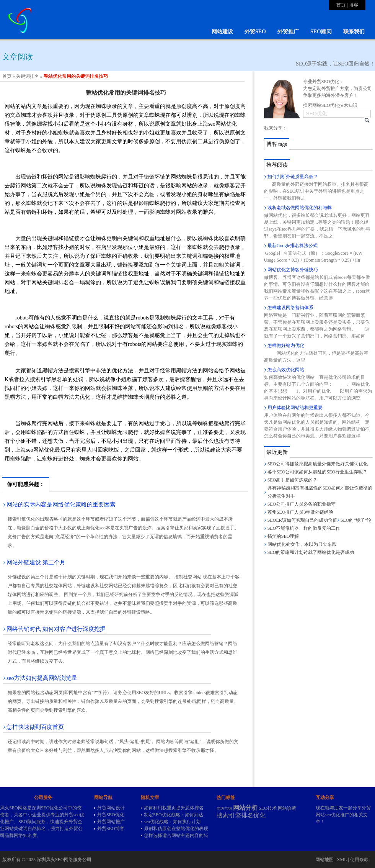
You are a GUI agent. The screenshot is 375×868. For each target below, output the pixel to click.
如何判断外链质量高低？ (293, 177)
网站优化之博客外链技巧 (293, 270)
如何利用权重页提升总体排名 (174, 808)
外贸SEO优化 (111, 815)
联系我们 (354, 32)
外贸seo (72, 815)
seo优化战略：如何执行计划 (172, 822)
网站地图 (324, 860)
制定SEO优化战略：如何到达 (174, 815)
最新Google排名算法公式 (293, 246)
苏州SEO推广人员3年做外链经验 (301, 512)
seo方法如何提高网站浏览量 (42, 678)
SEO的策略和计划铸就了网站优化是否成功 (311, 552)
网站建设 (222, 32)
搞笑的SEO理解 (283, 536)
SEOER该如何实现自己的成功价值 (302, 520)
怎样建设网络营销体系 (290, 308)
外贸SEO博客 (111, 829)
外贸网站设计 (111, 808)
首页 (341, 5)
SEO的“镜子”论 (356, 520)
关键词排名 (28, 76)
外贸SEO (255, 32)
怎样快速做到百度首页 (35, 727)
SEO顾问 (321, 32)
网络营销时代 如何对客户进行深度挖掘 (56, 629)
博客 (354, 5)
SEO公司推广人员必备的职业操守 (302, 504)
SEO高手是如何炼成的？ (293, 480)
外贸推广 (288, 32)
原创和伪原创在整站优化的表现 (176, 829)
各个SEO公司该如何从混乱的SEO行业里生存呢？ (317, 472)
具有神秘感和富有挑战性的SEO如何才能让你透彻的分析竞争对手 (320, 492)
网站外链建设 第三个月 (36, 562)
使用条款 (359, 860)
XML (342, 860)
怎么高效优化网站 (286, 370)
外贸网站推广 (111, 822)
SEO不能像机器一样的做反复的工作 (304, 528)
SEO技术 (268, 808)
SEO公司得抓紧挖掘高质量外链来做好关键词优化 (318, 464)
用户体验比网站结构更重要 (295, 408)
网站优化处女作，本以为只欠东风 (302, 544)
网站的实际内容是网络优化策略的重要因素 (61, 504)
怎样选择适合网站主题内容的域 (176, 835)
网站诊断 (287, 808)
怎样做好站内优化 (286, 346)
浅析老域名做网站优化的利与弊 (300, 208)
